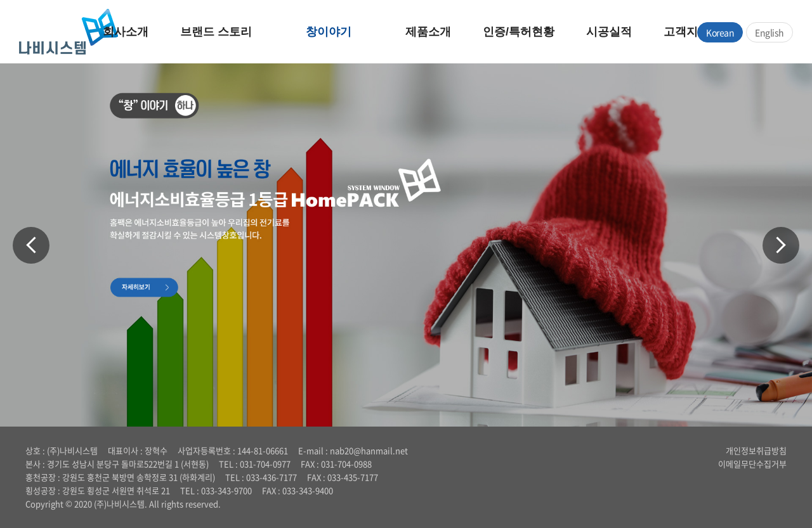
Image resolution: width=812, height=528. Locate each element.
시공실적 (609, 32)
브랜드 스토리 (216, 32)
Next (781, 245)
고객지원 (686, 32)
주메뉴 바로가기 (0, 0)
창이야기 (329, 32)
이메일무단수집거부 (752, 464)
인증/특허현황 (519, 32)
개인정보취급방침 (756, 450)
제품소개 (428, 32)
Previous (31, 245)
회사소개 (126, 32)
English (769, 32)
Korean (720, 32)
